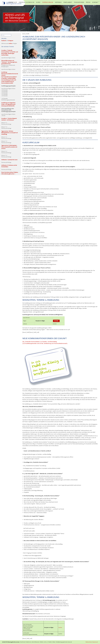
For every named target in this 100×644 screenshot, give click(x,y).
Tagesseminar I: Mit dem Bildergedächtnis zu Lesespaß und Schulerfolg (10, 133)
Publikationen (79, 2)
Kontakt (95, 2)
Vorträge (58, 2)
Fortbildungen (48, 2)
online (10, 44)
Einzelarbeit (68, 2)
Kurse (38, 2)
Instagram (11, 41)
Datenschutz (89, 642)
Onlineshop (13, 2)
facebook (4, 41)
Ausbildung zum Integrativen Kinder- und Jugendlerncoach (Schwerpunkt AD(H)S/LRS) (8, 104)
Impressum (95, 642)
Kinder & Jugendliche (27, 2)
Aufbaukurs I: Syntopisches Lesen (9, 160)
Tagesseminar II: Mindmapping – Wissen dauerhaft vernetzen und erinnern (9, 147)
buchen (56, 321)
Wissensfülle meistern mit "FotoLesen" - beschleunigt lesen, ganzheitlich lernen (9, 62)
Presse (88, 2)
